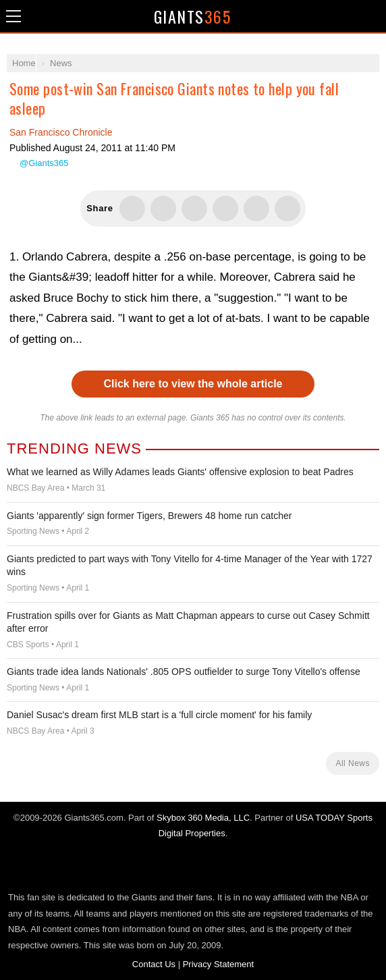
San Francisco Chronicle (61, 132)
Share (373, 16)
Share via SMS (256, 209)
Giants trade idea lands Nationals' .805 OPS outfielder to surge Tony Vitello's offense (184, 672)
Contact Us (154, 964)
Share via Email (287, 209)
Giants (193, 16)
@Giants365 (44, 163)
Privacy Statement (219, 964)
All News (353, 763)
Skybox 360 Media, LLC (203, 818)
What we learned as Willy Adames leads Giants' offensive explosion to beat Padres (180, 472)
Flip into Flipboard (225, 209)
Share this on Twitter (132, 209)
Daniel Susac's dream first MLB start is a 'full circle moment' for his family (159, 715)
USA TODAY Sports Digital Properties (193, 865)
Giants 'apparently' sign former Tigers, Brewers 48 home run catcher (149, 516)
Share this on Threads (194, 209)
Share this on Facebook (163, 209)
